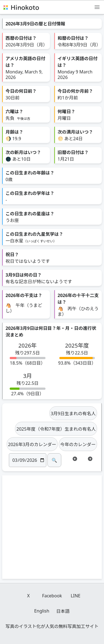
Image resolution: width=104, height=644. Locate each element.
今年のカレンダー (78, 444)
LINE (76, 596)
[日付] (28, 460)
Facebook (52, 596)
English (42, 611)
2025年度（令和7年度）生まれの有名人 (56, 429)
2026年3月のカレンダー (32, 444)
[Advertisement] (52, 527)
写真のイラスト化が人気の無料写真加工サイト (52, 626)
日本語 (63, 611)
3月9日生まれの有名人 (73, 414)
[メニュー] (97, 7)
